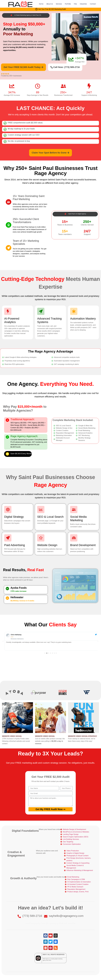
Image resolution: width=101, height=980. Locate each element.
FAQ (75, 4)
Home (41, 4)
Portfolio (68, 4)
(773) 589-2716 (32, 916)
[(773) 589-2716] (19, 916)
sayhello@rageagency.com (66, 916)
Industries (83, 4)
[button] (3, 641)
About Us (50, 4)
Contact (93, 4)
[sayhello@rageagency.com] (46, 916)
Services (59, 4)
